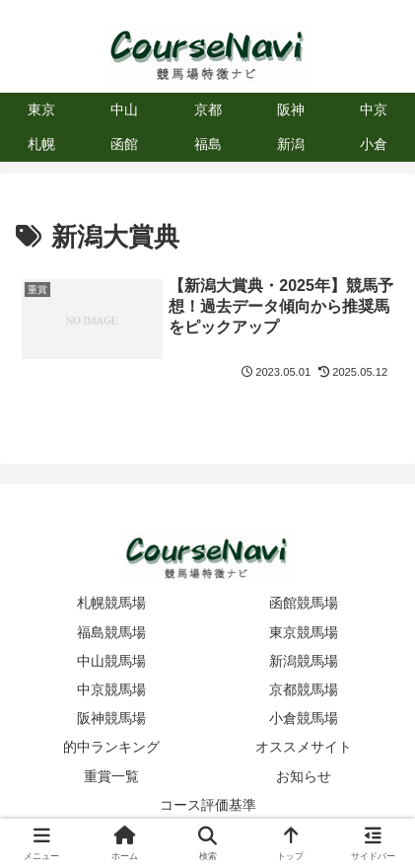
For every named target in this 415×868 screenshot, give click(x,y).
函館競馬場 (304, 603)
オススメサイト (304, 747)
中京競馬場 (111, 689)
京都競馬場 (304, 689)
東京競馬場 (304, 632)
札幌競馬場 (111, 603)
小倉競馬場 (304, 718)
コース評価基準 (208, 805)
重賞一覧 (111, 776)
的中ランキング (111, 747)
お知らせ (304, 776)
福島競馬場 (111, 632)
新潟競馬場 (304, 661)
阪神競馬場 (111, 718)
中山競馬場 (111, 661)
